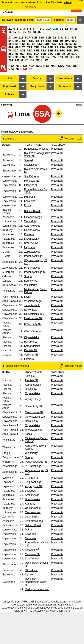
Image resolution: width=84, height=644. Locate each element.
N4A (46, 66)
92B (32, 57)
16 (10, 32)
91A (74, 54)
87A (23, 54)
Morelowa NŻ (32, 181)
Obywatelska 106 (34, 314)
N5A (61, 66)
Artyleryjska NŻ (34, 486)
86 (17, 54)
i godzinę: (59, 20)
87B (30, 54)
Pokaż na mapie (71, 139)
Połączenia (37, 87)
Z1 (10, 29)
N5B (68, 66)
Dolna (27, 205)
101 (78, 57)
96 (47, 57)
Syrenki (28, 160)
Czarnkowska (32, 226)
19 (25, 32)
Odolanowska (32, 230)
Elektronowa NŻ (33, 318)
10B (56, 29)
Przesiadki (57, 149)
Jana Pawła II (32, 305)
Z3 (10, 38)
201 (11, 60)
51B (48, 38)
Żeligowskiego (32, 252)
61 (24, 44)
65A (53, 44)
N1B (19, 66)
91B (11, 57)
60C (11, 44)
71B (37, 47)
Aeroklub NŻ (31, 355)
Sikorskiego (31, 165)
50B (34, 38)
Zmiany (37, 78)
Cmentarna (31, 478)
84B (69, 50)
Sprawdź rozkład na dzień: (18, 20)
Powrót (8, 105)
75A (62, 47)
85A (76, 50)
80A (16, 50)
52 (54, 38)
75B (69, 47)
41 (29, 32)
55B (32, 41)
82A (44, 50)
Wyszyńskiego (32, 332)
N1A (11, 66)
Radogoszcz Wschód (36, 149)
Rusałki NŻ (30, 342)
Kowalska (30, 201)
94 (43, 57)
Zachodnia (30, 221)
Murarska (30, 197)
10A (49, 29)
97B (60, 57)
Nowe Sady (31, 310)
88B (44, 54)
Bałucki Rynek (32, 211)
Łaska (28, 297)
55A (25, 41)
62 (29, 44)
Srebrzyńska (31, 243)
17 (15, 32)
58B (55, 41)
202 (17, 60)
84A (62, 50)
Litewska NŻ (31, 185)
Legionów (30, 247)
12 (66, 29)
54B (18, 41)
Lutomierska (32, 517)
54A (11, 41)
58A (48, 41)
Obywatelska (32, 337)
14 (71, 29)
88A (37, 54)
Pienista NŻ (31, 350)
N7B (19, 69)
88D (57, 54)
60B (74, 41)
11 (61, 29)
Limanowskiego (33, 217)
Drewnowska (32, 239)
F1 (27, 60)
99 (66, 57)
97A (53, 57)
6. (23, 60)
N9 (30, 69)
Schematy (65, 87)
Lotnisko (29, 359)
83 (56, 50)
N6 (75, 66)
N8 (25, 69)
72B (50, 47)
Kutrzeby (29, 234)
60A (67, 41)
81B (37, 50)
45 (39, 32)
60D (18, 44)
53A (60, 38)
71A (30, 47)
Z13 (21, 38)
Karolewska (31, 281)
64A (39, 44)
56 (38, 41)
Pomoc (79, 104)
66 (66, 44)
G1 (32, 60)
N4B (54, 66)
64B (46, 44)
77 (80, 47)
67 (71, 44)
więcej (68, 2)
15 (76, 29)
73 (56, 47)
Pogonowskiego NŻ (35, 272)
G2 (38, 60)
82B (50, 50)
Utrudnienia (65, 78)
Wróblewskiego (33, 301)
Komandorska (32, 346)
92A (25, 57)
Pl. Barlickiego (32, 268)
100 (72, 57)
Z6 (15, 38)
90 (68, 54)
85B (11, 54)
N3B (39, 66)
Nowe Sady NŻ (33, 324)
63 (33, 44)
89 (63, 54)
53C (67, 38)
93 (38, 57)
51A (42, 38)
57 (43, 41)
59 (61, 41)
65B (60, 44)
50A (28, 38)
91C (18, 57)
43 (34, 32)
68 (76, 44)
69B (18, 47)
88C (50, 54)
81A (30, 50)
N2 (25, 66)
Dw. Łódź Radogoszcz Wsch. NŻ (36, 582)
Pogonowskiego (33, 256)
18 (20, 32)
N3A (32, 66)
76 (75, 47)
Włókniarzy (30, 285)
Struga (28, 276)
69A (11, 47)
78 (10, 50)
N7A (11, 69)
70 (24, 47)
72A (44, 47)
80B (23, 50)
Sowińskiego (31, 176)
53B (74, 38)
